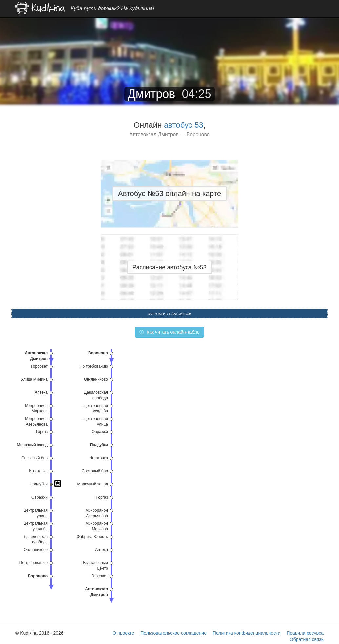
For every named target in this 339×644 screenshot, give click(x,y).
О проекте (123, 633)
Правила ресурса (305, 633)
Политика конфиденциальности (247, 633)
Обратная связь (307, 639)
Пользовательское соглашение (173, 633)
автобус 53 (184, 125)
